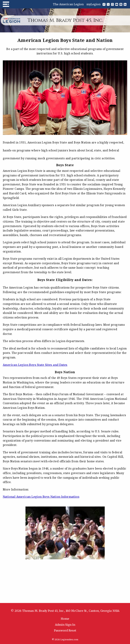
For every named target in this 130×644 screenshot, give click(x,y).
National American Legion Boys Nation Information (41, 497)
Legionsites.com (69, 640)
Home (65, 619)
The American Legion (68, 4)
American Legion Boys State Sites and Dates (35, 365)
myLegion (93, 4)
